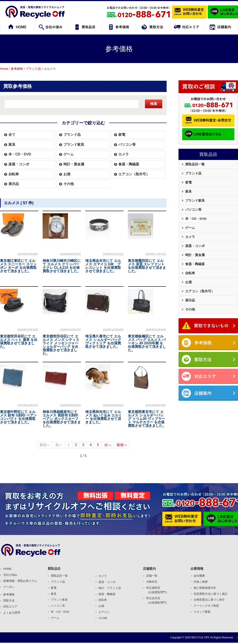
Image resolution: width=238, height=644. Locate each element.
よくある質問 (12, 613)
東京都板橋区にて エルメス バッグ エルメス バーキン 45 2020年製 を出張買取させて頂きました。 (147, 343)
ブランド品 (33, 69)
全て (12, 135)
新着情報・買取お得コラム (20, 581)
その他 (69, 184)
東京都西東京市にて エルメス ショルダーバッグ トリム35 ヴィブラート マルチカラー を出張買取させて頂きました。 (147, 419)
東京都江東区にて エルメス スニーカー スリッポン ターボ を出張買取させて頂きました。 (18, 266)
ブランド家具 (74, 145)
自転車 (14, 174)
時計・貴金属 (74, 164)
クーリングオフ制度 (206, 606)
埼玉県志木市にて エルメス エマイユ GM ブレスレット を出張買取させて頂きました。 (103, 266)
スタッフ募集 (202, 612)
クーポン (9, 587)
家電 (122, 135)
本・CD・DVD (20, 154)
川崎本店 (152, 582)
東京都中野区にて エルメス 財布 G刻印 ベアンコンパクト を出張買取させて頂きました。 (18, 417)
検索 (154, 104)
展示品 (14, 184)
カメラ (124, 154)
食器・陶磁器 (129, 164)
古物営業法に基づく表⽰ (209, 600)
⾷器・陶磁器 (107, 594)
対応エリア (10, 607)
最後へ (122, 445)
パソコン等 (127, 145)
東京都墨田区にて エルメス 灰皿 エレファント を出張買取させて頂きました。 (147, 266)
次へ (108, 445)
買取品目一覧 (195, 164)
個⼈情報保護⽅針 (205, 588)
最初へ (45, 445)
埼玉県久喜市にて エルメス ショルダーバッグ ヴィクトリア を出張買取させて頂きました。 (103, 341)
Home (4, 69)
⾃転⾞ (103, 600)
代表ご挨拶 (201, 582)
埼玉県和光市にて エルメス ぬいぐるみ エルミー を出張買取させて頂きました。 (104, 417)
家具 (12, 145)
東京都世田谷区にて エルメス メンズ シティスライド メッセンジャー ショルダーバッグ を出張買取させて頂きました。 (61, 345)
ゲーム (69, 154)
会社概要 (199, 576)
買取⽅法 (9, 600)
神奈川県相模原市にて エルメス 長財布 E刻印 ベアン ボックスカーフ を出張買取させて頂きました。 (62, 419)
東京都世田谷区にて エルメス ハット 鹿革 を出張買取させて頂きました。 (19, 341)
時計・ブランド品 (110, 588)
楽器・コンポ (107, 582)
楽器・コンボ (19, 164)
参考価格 (17, 69)
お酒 (67, 174)
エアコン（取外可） (134, 174)
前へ (59, 445)
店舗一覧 (152, 576)
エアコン (104, 612)
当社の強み (10, 575)
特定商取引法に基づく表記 (211, 594)
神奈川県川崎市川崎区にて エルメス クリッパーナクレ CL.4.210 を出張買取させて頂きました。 (62, 266)
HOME (7, 569)
